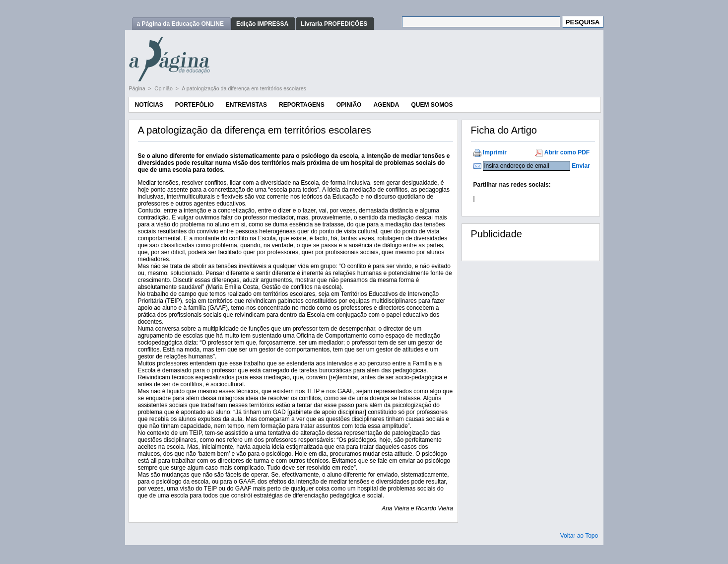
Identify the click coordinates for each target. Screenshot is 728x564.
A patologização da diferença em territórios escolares (244, 88)
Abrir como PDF (567, 152)
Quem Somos (432, 105)
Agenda (386, 105)
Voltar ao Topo (579, 536)
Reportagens (302, 105)
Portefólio (195, 105)
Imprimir (495, 152)
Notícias (149, 105)
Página (138, 88)
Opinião (164, 88)
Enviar (581, 166)
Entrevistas (246, 105)
